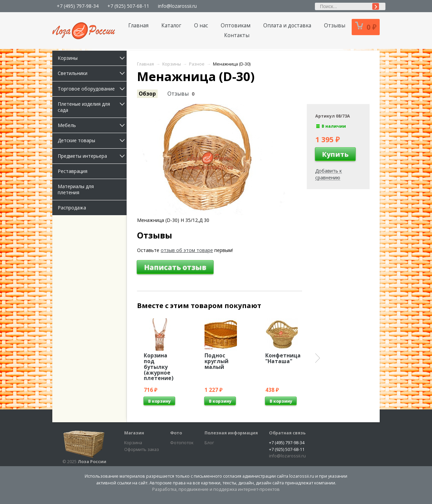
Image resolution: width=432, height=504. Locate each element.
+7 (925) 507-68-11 (128, 6)
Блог (209, 443)
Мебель (92, 125)
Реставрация (73, 171)
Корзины (92, 58)
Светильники (92, 73)
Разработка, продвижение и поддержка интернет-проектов (216, 489)
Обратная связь (287, 433)
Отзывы (335, 26)
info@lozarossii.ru (177, 6)
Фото (176, 433)
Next (318, 358)
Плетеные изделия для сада (92, 107)
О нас (201, 26)
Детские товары (92, 140)
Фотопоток (182, 443)
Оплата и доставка (287, 26)
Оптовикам (236, 26)
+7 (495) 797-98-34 (78, 6)
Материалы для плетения (76, 189)
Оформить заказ (142, 449)
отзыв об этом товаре (187, 250)
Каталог (171, 26)
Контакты (237, 35)
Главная (138, 26)
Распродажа (72, 208)
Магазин (134, 433)
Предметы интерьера (92, 156)
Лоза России (92, 462)
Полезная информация (231, 433)
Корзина (133, 443)
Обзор (147, 94)
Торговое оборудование (92, 89)
